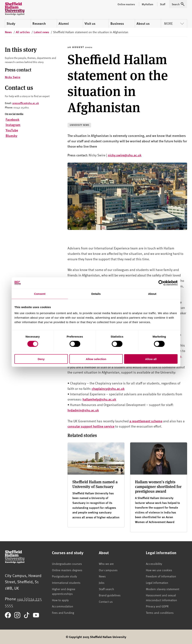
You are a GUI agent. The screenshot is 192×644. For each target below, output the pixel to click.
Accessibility (154, 564)
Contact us (106, 601)
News (102, 576)
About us (143, 23)
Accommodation (63, 606)
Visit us (90, 23)
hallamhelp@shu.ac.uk (99, 399)
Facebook (12, 119)
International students (66, 582)
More (174, 23)
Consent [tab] (40, 294)
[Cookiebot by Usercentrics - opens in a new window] (161, 283)
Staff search (106, 589)
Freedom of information (161, 576)
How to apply (60, 600)
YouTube (12, 130)
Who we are (106, 564)
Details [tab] (96, 294)
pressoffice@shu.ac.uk (26, 103)
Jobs (102, 582)
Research (39, 23)
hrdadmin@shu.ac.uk (83, 410)
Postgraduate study (64, 576)
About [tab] (152, 294)
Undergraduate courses (67, 564)
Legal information (157, 582)
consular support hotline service (91, 426)
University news (79, 125)
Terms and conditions (160, 612)
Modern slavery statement (163, 589)
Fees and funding (63, 612)
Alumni (64, 23)
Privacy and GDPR (157, 606)
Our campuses (108, 570)
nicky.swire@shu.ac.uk (125, 155)
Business (117, 23)
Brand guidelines (110, 595)
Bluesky (11, 135)
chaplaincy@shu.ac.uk (108, 388)
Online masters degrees (67, 570)
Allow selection (96, 359)
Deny (41, 359)
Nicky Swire (13, 77)
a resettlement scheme (146, 421)
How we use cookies (159, 570)
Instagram (13, 125)
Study (11, 23)
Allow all (151, 359)
